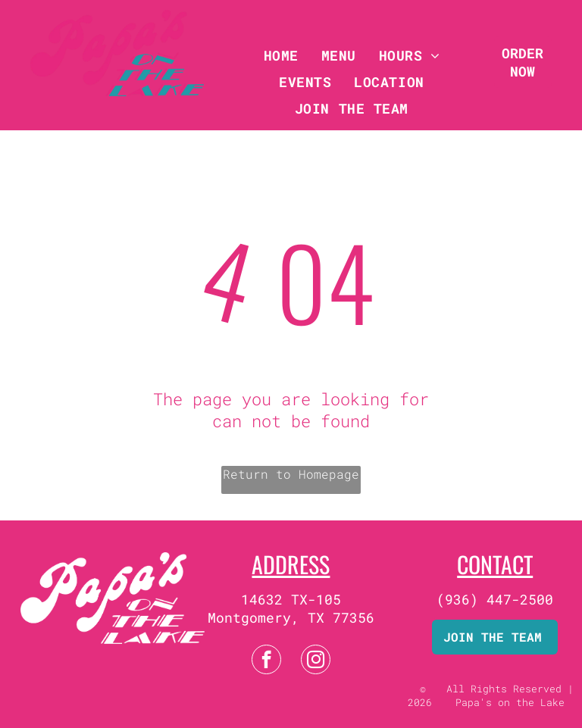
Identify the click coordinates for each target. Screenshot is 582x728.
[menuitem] (281, 55)
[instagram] (316, 661)
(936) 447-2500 (495, 599)
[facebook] (266, 661)
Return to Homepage (291, 474)
